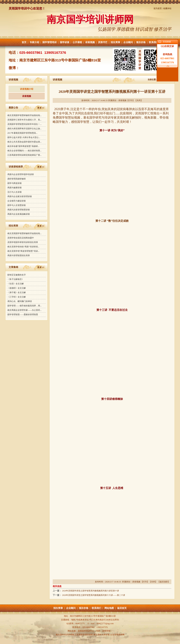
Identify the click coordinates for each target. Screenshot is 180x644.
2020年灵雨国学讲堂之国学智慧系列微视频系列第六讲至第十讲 (91, 591)
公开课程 (77, 42)
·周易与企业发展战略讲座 (18, 214)
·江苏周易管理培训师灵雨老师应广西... (24, 155)
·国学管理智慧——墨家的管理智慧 (22, 315)
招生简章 (115, 42)
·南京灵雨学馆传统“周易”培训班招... (23, 247)
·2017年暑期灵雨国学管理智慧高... (22, 133)
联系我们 (154, 42)
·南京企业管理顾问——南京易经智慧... (24, 151)
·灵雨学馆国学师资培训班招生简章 (22, 242)
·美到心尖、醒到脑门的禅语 (19, 301)
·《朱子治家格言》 (15, 279)
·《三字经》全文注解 (16, 297)
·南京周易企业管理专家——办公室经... (24, 310)
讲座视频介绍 (27, 89)
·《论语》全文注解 (15, 284)
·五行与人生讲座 (14, 192)
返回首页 (122, 608)
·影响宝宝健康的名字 (16, 275)
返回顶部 (164, 582)
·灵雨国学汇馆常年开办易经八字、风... (24, 120)
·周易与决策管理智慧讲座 (18, 210)
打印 (131, 100)
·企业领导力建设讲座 (16, 201)
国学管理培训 (49, 42)
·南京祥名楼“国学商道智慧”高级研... (23, 146)
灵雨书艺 (103, 42)
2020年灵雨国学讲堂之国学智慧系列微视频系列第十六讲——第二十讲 (94, 595)
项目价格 (141, 42)
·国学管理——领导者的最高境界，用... (24, 306)
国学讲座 (65, 42)
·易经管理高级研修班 (16, 179)
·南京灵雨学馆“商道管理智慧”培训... (23, 251)
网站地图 (109, 608)
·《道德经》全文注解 (16, 288)
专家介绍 (34, 42)
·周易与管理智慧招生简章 (18, 255)
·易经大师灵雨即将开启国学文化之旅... (24, 129)
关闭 (139, 100)
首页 (24, 42)
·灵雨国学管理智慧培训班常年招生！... (24, 124)
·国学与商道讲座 (14, 183)
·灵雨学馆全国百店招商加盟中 (20, 238)
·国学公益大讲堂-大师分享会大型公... (24, 137)
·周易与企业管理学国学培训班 (20, 174)
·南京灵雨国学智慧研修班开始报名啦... (24, 115)
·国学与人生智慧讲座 (16, 205)
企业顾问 (128, 42)
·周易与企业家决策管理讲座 (19, 196)
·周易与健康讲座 (14, 188)
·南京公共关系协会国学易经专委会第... (24, 142)
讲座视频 (90, 42)
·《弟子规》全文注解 (16, 292)
